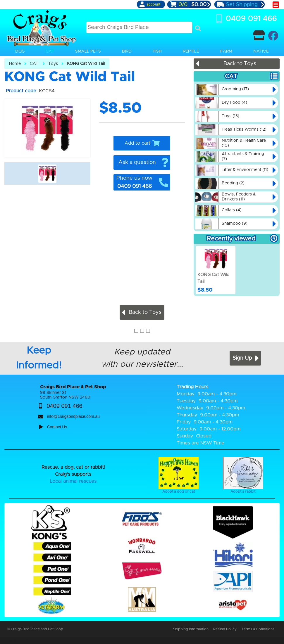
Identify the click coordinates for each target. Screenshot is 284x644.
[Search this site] (139, 27)
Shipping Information (191, 629)
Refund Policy (225, 629)
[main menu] (276, 5)
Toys (53, 64)
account (153, 4)
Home (15, 64)
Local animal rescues (73, 481)
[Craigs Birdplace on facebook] (273, 36)
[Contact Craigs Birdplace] (259, 36)
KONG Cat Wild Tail (86, 64)
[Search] (198, 28)
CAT (34, 64)
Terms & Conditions (258, 629)
